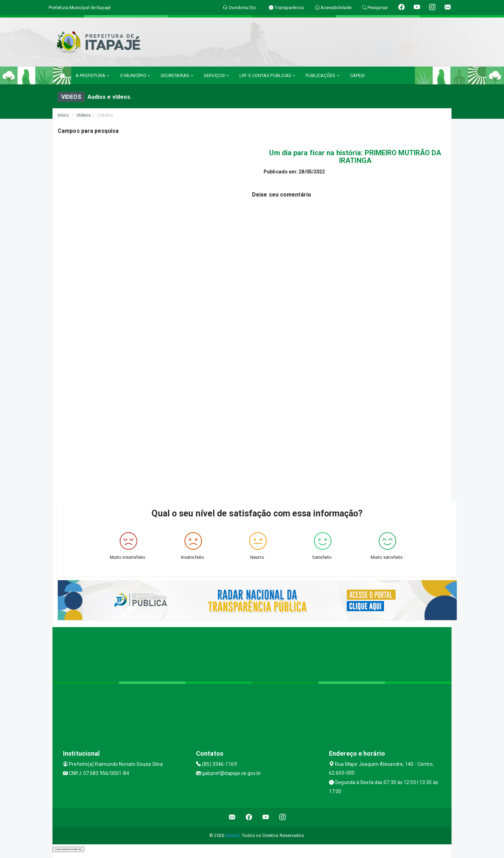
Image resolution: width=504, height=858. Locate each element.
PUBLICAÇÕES (322, 75)
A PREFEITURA (92, 75)
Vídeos (84, 115)
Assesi (233, 835)
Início (63, 115)
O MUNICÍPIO (135, 75)
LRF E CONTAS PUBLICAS (267, 75)
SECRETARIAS (177, 75)
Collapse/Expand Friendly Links (68, 849)
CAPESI (358, 75)
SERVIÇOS (216, 75)
